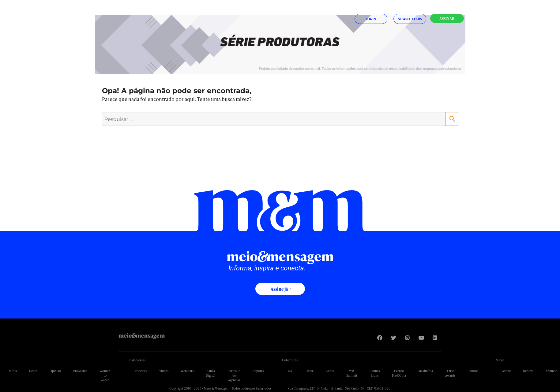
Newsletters (410, 19)
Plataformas (137, 360)
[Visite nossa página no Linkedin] (435, 338)
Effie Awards (450, 373)
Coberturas (290, 360)
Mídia (13, 371)
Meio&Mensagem (142, 336)
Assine (506, 371)
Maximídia (426, 371)
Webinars (187, 371)
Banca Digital (210, 373)
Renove (528, 371)
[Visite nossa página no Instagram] (407, 338)
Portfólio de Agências (234, 375)
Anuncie (551, 371)
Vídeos (164, 371)
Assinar (447, 19)
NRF (291, 371)
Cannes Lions (375, 373)
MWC (310, 371)
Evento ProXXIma (399, 373)
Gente (33, 371)
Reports (258, 371)
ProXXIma (80, 371)
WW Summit (352, 373)
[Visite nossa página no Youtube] (421, 338)
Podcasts (141, 371)
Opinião (55, 371)
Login (371, 19)
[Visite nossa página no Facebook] (380, 338)
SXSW (330, 371)
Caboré (473, 371)
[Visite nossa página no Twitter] (393, 338)
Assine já (279, 289)
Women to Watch (105, 375)
